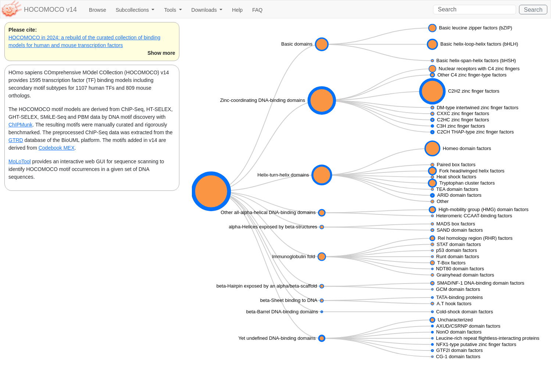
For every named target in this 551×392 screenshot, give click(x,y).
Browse (98, 10)
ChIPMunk (20, 125)
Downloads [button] (205, 10)
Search (533, 10)
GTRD (16, 140)
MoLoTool (20, 161)
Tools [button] (171, 10)
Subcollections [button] (133, 10)
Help (237, 10)
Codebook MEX (57, 148)
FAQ (257, 10)
